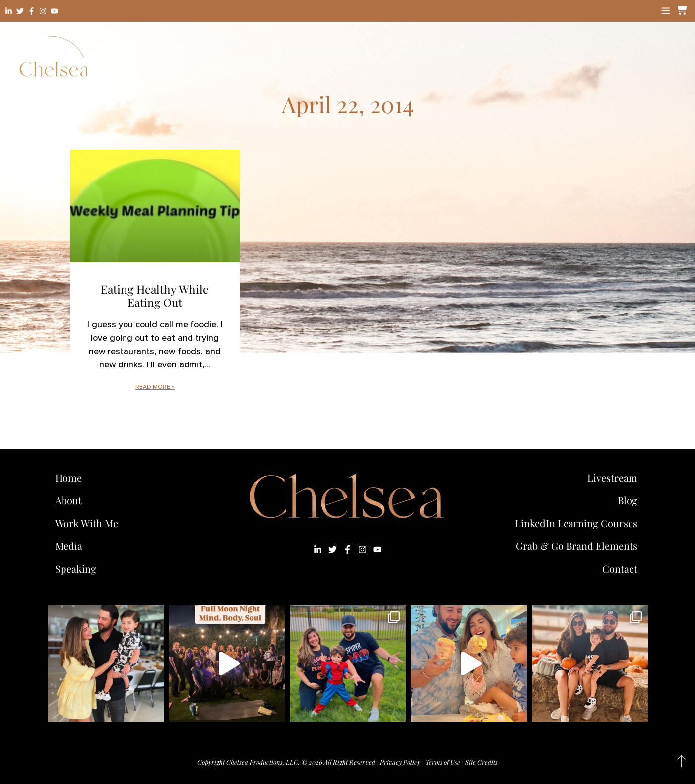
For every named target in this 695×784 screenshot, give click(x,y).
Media (69, 546)
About (68, 500)
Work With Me (89, 523)
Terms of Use (443, 762)
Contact (620, 569)
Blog (628, 500)
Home (68, 477)
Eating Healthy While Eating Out (155, 296)
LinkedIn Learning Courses (576, 523)
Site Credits (481, 762)
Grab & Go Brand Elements (577, 546)
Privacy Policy (400, 762)
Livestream (612, 477)
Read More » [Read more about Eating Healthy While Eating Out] (155, 387)
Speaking (76, 569)
